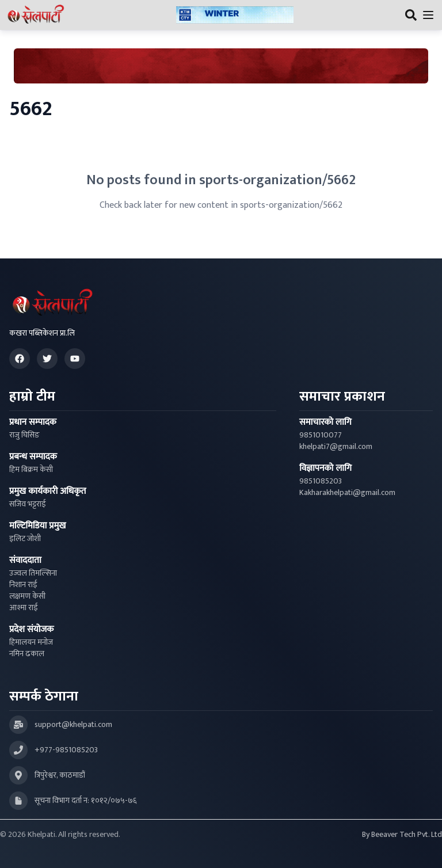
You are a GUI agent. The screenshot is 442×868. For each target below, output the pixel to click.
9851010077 (321, 435)
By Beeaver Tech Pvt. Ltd (402, 835)
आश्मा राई (24, 608)
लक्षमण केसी (27, 596)
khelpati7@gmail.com (336, 447)
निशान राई (23, 585)
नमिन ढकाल (27, 654)
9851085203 (321, 481)
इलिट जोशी (25, 539)
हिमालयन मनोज (31, 642)
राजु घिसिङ (24, 435)
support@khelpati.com (73, 725)
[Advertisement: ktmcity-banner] (235, 15)
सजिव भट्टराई (28, 504)
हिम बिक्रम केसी (31, 470)
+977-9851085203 (66, 750)
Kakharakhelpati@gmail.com (347, 493)
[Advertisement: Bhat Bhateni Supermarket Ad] (221, 66)
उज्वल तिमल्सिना (33, 573)
